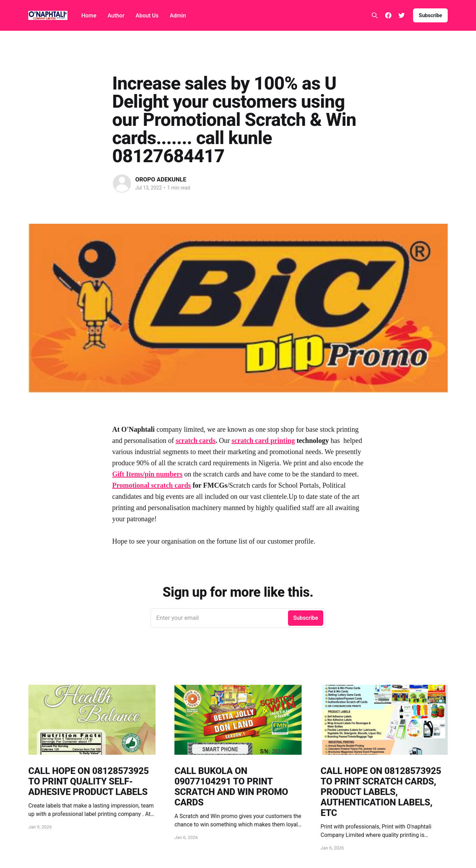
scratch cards (196, 440)
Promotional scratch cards (152, 485)
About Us (147, 16)
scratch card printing (263, 440)
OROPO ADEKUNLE (161, 179)
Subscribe (430, 15)
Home (89, 16)
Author (116, 16)
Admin (178, 16)
